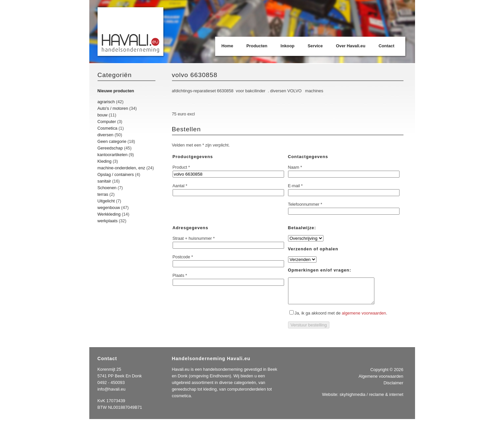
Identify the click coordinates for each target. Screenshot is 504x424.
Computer (107, 122)
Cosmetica (107, 128)
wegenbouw (109, 208)
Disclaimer (394, 388)
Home (228, 46)
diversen (105, 135)
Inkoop (287, 46)
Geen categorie (112, 141)
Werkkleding (109, 214)
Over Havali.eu (351, 46)
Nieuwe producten (116, 91)
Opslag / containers (116, 174)
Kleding (105, 161)
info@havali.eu (112, 394)
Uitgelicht (106, 201)
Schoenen (107, 188)
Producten (257, 46)
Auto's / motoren (113, 108)
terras (103, 194)
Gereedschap (110, 148)
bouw (103, 115)
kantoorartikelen (113, 155)
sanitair (104, 181)
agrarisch (106, 102)
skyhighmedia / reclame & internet (372, 399)
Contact (387, 46)
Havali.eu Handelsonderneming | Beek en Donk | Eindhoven (131, 32)
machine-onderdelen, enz (121, 168)
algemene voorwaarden (364, 318)
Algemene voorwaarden (381, 381)
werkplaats (108, 221)
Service (315, 46)
